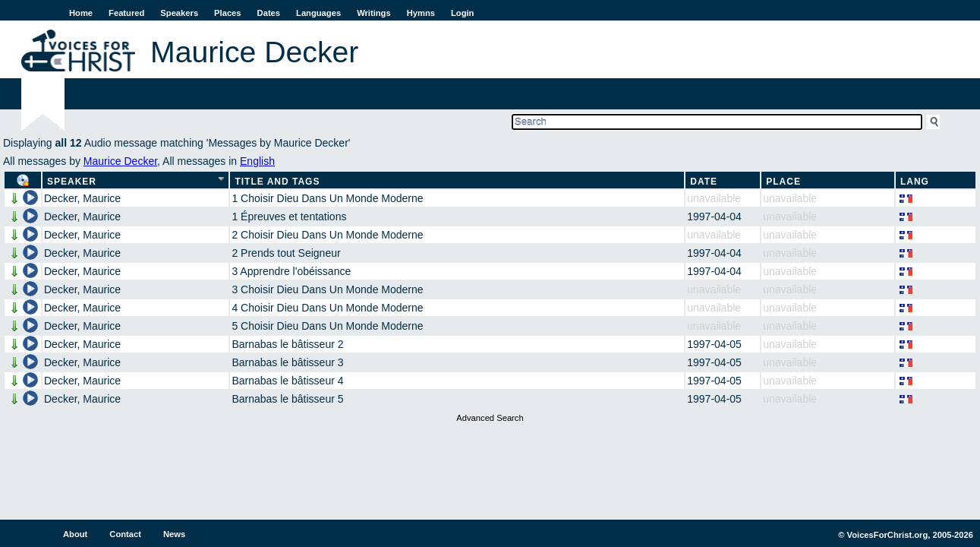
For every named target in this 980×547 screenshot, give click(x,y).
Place (783, 182)
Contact (125, 534)
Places (227, 13)
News (174, 534)
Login (462, 13)
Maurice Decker (120, 161)
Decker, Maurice (82, 198)
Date (704, 182)
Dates (269, 13)
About (75, 534)
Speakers (179, 13)
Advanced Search (490, 418)
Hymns (421, 13)
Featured (126, 13)
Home (81, 13)
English (257, 161)
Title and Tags (277, 182)
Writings (374, 13)
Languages (318, 13)
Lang (915, 182)
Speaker (72, 182)
